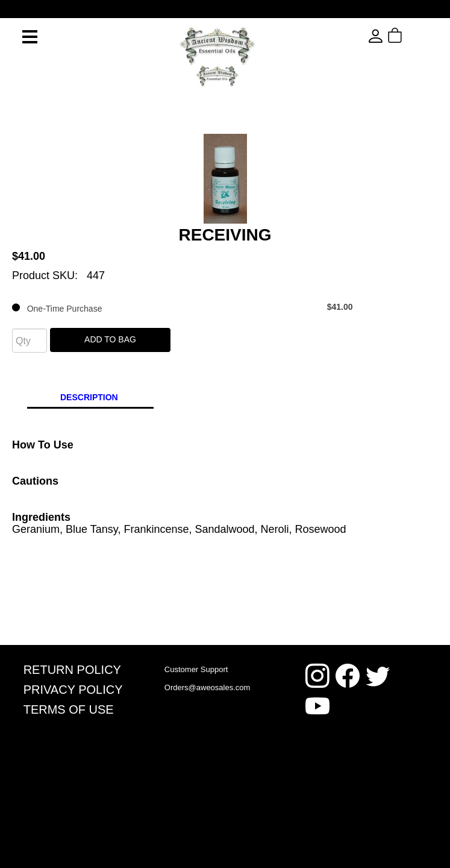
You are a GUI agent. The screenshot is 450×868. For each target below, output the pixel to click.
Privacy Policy (73, 690)
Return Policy (72, 670)
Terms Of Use (69, 709)
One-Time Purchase (183, 307)
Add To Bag (110, 339)
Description (89, 397)
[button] (417, 36)
